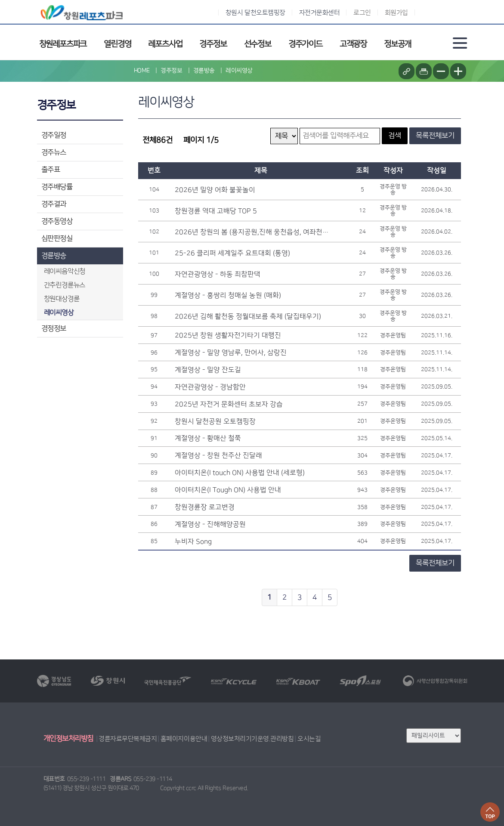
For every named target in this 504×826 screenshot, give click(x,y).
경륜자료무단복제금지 (128, 739)
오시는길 (309, 739)
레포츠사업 (165, 44)
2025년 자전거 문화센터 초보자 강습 (229, 404)
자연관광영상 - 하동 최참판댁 (218, 274)
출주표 (51, 170)
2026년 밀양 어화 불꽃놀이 (215, 190)
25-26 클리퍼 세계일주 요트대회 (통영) (232, 253)
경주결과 (54, 204)
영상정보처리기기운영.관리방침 (252, 739)
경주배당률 (57, 187)
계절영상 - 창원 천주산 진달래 (218, 455)
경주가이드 (305, 44)
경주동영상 (57, 221)
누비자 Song (193, 541)
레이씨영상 (239, 71)
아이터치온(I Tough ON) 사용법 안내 (228, 490)
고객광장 (353, 44)
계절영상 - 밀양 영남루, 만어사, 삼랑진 (231, 353)
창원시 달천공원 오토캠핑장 (215, 421)
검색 (395, 136)
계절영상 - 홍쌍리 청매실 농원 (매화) (228, 295)
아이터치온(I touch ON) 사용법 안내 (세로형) (240, 473)
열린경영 (117, 44)
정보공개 (397, 44)
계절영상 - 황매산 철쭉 (208, 438)
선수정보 (258, 44)
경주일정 (54, 135)
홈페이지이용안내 (184, 739)
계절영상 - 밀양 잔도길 (208, 370)
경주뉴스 (54, 152)
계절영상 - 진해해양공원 (210, 524)
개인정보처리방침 (68, 739)
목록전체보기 (435, 136)
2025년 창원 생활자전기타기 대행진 (228, 335)
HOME (142, 71)
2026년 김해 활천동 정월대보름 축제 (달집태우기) (248, 316)
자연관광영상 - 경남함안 (210, 387)
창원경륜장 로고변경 (205, 507)
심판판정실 (57, 238)
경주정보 (213, 44)
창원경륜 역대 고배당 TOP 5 (216, 211)
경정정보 (54, 328)
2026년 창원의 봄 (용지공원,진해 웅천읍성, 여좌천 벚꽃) (252, 232)
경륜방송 (54, 256)
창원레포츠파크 (63, 44)
